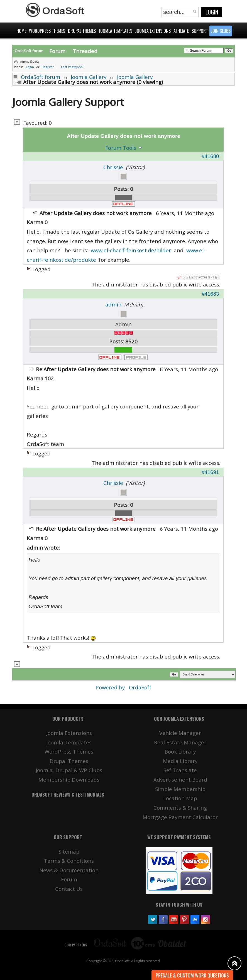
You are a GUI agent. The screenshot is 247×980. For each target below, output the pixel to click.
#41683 (210, 294)
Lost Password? (72, 67)
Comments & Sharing (180, 808)
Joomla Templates (69, 742)
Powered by (111, 687)
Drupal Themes (69, 761)
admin (113, 304)
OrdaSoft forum (41, 77)
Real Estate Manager (180, 742)
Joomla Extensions (69, 733)
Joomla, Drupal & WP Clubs (69, 770)
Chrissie (113, 167)
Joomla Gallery (89, 77)
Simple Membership (180, 789)
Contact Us (69, 889)
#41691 (210, 472)
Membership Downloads (69, 780)
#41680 (210, 156)
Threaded (85, 51)
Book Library (180, 751)
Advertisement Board (180, 780)
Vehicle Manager (180, 733)
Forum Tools (121, 148)
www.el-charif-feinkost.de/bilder (131, 250)
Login (212, 12)
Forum (57, 51)
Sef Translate (180, 770)
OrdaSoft (140, 687)
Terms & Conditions (69, 861)
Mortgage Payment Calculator (180, 817)
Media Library (180, 761)
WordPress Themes (69, 751)
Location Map (180, 798)
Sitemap (69, 851)
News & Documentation (69, 870)
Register (48, 67)
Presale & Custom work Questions (192, 975)
